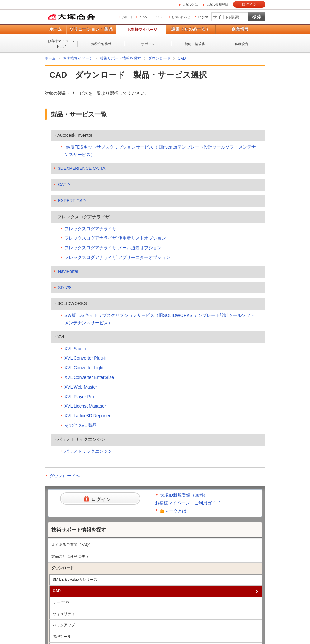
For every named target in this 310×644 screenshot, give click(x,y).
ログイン (249, 4)
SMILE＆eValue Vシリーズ (75, 580)
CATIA (64, 184)
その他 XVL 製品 (81, 425)
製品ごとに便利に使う (70, 556)
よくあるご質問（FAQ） (72, 545)
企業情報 (240, 29)
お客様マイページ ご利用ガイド (188, 503)
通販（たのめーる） (191, 29)
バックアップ (64, 625)
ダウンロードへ (65, 476)
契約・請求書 (195, 44)
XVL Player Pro (79, 397)
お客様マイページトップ (61, 43)
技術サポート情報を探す (120, 58)
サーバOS (61, 602)
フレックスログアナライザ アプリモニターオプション (117, 257)
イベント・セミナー (153, 17)
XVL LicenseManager (85, 406)
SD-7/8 (65, 288)
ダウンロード (159, 58)
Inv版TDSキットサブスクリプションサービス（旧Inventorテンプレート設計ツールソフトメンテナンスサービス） (160, 151)
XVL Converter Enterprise (89, 377)
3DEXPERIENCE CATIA (82, 168)
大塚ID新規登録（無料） (184, 495)
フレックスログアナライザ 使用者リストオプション (115, 238)
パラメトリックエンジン (88, 451)
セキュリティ (64, 614)
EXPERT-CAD (72, 201)
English (203, 17)
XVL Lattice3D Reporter (87, 416)
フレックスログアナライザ (91, 229)
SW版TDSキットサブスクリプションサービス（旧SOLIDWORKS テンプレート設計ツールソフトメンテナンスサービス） (160, 319)
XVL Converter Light (84, 368)
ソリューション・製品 (91, 29)
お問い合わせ (181, 17)
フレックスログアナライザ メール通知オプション (113, 248)
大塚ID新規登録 (217, 5)
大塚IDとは (190, 5)
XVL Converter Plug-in (86, 358)
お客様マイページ (142, 30)
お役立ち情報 (101, 44)
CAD (182, 58)
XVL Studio (75, 349)
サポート (127, 17)
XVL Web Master (81, 387)
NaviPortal (68, 271)
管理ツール (62, 637)
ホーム (56, 29)
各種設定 (242, 44)
